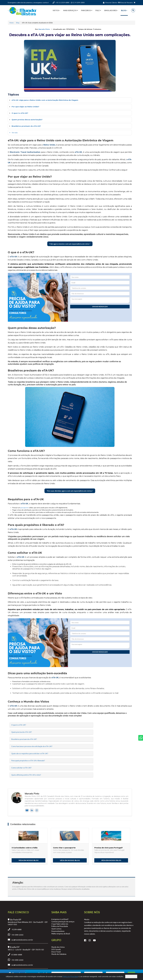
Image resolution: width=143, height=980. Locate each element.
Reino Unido (49, 145)
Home (12, 23)
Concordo (131, 976)
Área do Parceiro (125, 3)
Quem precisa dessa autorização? (27, 120)
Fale (98, 10)
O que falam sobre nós (60, 924)
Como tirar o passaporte (64, 848)
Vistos (56, 10)
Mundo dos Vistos (58, 947)
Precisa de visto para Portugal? (109, 848)
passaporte (24, 508)
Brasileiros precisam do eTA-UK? (26, 126)
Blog (18, 23)
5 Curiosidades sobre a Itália (25, 848)
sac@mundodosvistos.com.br (22, 940)
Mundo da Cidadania (59, 954)
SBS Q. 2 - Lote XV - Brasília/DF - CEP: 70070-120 (26, 950)
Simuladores (111, 10)
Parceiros (87, 10)
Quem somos (56, 929)
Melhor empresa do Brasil (61, 934)
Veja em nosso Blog (29, 860)
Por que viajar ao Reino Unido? (25, 107)
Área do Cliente (109, 3)
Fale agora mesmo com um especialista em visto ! (70, 244)
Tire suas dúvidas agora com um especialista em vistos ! (70, 491)
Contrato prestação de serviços (63, 922)
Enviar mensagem (100, 307)
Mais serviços (71, 10)
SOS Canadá (56, 949)
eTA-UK (78, 152)
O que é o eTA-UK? (20, 113)
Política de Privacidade (60, 926)
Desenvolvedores (58, 931)
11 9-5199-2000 (17, 935)
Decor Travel (56, 952)
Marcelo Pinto (44, 29)
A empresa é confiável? (60, 919)
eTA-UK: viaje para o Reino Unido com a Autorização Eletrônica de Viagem (45, 100)
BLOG (124, 10)
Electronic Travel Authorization (25, 152)
